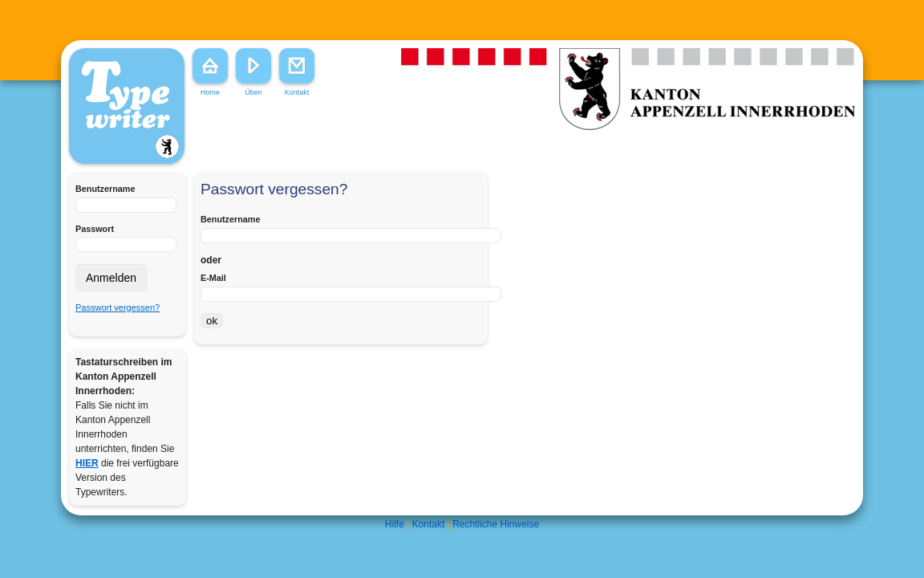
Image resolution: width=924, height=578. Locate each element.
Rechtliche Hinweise (496, 524)
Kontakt (429, 524)
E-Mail (213, 278)
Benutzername (105, 189)
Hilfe (395, 524)
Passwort (95, 229)
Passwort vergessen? (118, 307)
